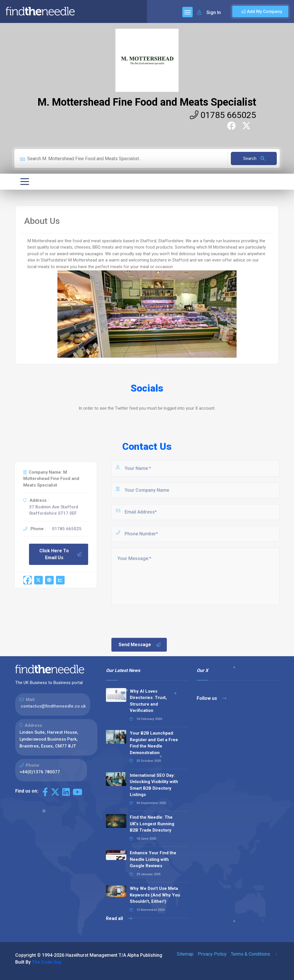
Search (254, 158)
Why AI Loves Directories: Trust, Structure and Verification (148, 701)
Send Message (140, 645)
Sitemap (185, 954)
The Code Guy (47, 962)
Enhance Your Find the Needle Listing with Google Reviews (153, 859)
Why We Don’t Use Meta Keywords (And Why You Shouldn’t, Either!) (155, 895)
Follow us (211, 698)
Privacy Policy (212, 954)
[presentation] (154, 621)
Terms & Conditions (251, 954)
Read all (119, 918)
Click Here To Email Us (61, 554)
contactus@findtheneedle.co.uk (53, 706)
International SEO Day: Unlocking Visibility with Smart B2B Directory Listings (154, 785)
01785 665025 (223, 115)
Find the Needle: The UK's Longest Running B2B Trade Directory (152, 824)
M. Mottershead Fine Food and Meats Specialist (147, 102)
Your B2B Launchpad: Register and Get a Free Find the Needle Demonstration (154, 743)
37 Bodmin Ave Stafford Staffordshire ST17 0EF (54, 510)
